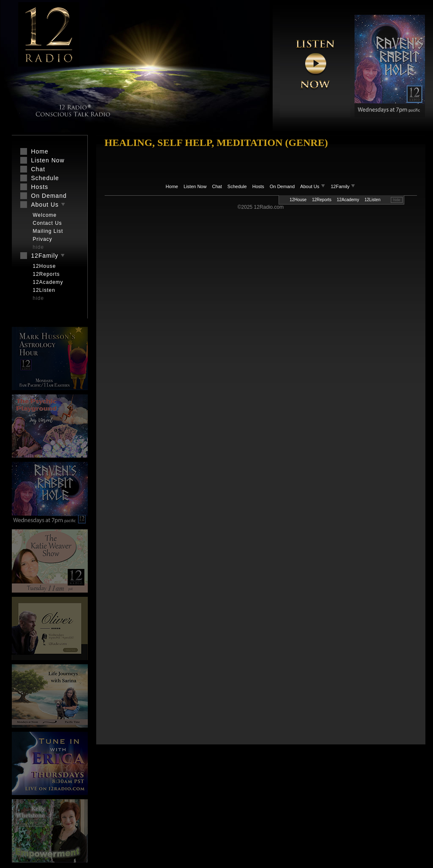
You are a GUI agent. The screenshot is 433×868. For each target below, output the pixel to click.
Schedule (237, 186)
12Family (343, 186)
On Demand (282, 186)
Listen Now (195, 186)
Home (172, 186)
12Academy (348, 200)
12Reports (322, 200)
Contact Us (47, 223)
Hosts (258, 186)
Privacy (43, 239)
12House (298, 200)
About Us (313, 186)
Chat (217, 186)
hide (396, 200)
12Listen (373, 200)
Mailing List (48, 231)
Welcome (45, 215)
